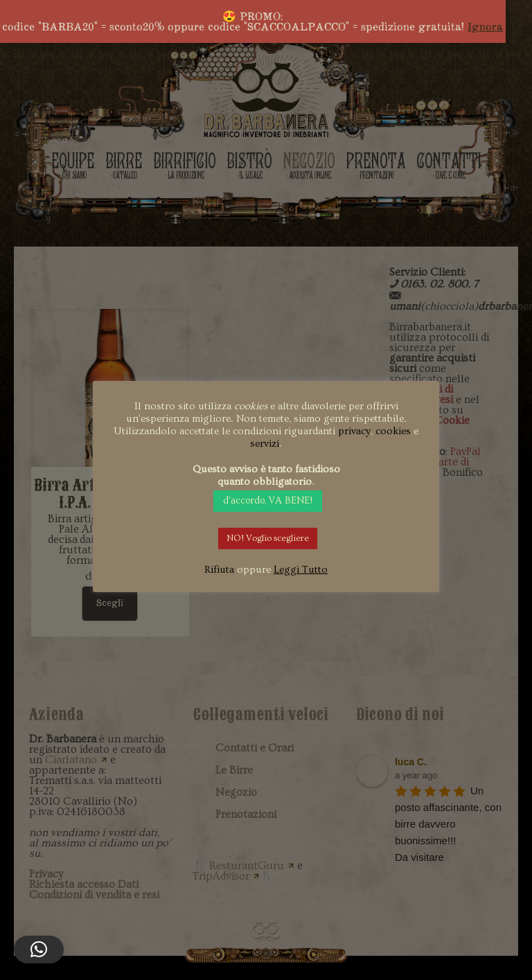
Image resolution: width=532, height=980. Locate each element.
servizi (265, 444)
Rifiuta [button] (219, 570)
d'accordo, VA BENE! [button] (268, 501)
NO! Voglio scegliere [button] (268, 538)
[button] (39, 950)
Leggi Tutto (301, 570)
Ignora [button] (485, 27)
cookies (393, 431)
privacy (354, 431)
